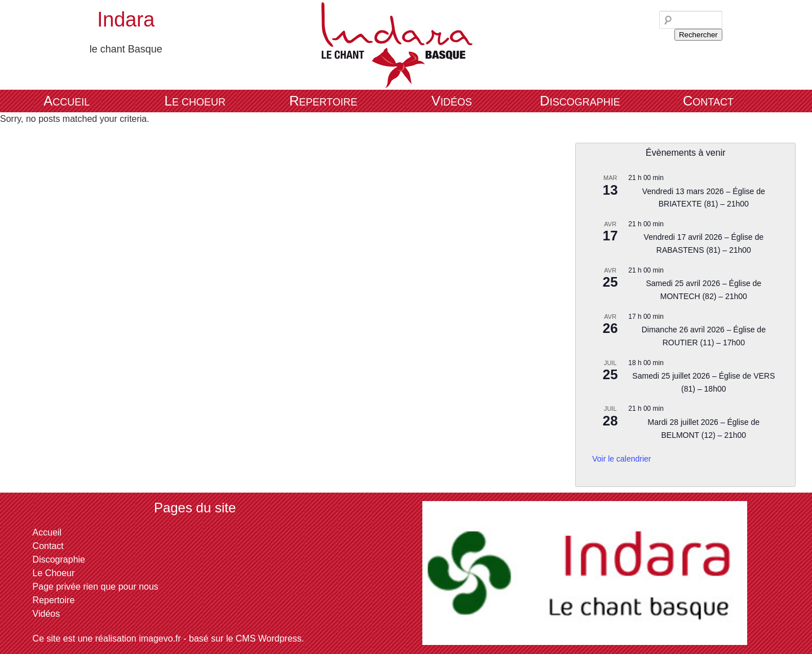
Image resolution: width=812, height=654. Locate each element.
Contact (708, 101)
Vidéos (452, 101)
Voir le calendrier (621, 459)
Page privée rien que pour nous (96, 587)
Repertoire (323, 101)
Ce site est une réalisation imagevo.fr (107, 638)
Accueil (67, 101)
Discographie (580, 101)
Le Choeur (195, 101)
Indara (126, 19)
